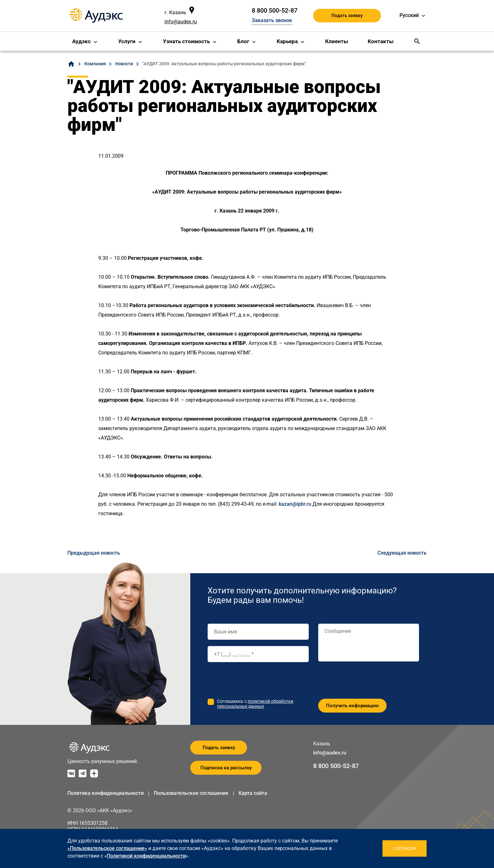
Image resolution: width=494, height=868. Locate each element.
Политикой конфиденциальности (146, 856)
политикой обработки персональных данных (255, 704)
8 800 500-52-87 (275, 10)
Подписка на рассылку (226, 768)
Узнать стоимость (186, 41)
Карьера (287, 41)
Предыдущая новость (94, 553)
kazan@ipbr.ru (295, 504)
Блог (243, 41)
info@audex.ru (181, 22)
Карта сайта (253, 793)
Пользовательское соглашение (191, 793)
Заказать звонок (272, 20)
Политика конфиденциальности (106, 793)
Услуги (127, 41)
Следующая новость (402, 553)
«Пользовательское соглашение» (107, 848)
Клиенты (337, 41)
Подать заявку (347, 15)
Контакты (381, 41)
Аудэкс (81, 41)
